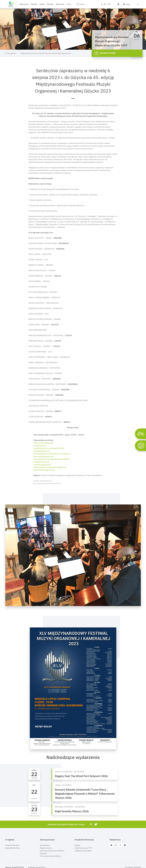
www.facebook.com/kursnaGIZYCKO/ (49, 448)
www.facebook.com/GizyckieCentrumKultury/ (52, 454)
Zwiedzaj (34, 4)
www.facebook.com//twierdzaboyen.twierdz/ (52, 459)
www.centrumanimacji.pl (44, 443)
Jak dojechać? (45, 845)
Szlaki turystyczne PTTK (83, 848)
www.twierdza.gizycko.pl (43, 456)
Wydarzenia (60, 4)
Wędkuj (77, 845)
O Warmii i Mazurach (12, 845)
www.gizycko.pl (40, 446)
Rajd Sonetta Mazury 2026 (72, 811)
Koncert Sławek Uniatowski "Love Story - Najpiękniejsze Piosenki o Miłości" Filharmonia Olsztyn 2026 (85, 794)
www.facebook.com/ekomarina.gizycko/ (50, 467)
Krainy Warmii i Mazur (13, 848)
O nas (69, 4)
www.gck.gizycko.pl (41, 451)
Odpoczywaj (24, 4)
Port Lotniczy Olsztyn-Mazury (50, 856)
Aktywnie (50, 4)
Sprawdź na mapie (105, 53)
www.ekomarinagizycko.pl (44, 470)
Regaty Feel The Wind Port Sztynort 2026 (81, 776)
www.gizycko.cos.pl (41, 462)
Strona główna (11, 53)
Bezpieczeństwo (46, 848)
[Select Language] (132, 4)
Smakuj (42, 4)
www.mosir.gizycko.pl (42, 465)
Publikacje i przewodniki (83, 851)
